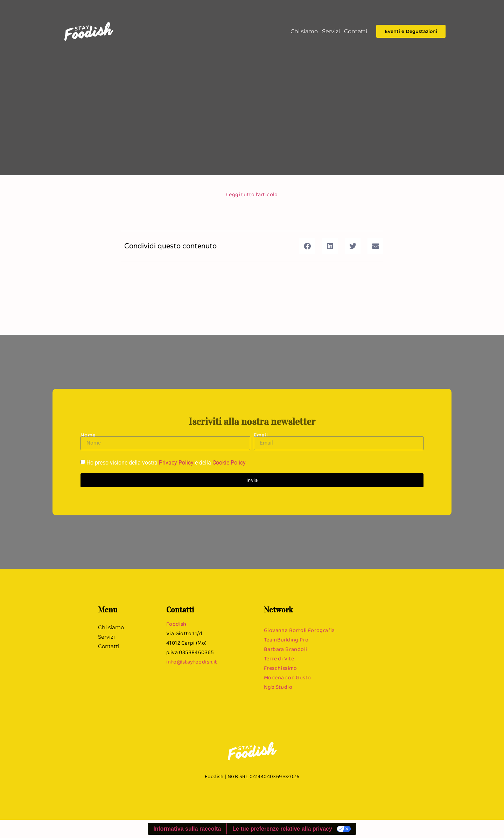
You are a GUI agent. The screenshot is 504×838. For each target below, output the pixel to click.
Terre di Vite (279, 658)
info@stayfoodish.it (192, 662)
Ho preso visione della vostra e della (166, 463)
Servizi (331, 31)
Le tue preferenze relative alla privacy (282, 829)
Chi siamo (304, 31)
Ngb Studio (278, 687)
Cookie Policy (229, 463)
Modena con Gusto (287, 677)
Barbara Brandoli (285, 649)
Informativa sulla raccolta (187, 829)
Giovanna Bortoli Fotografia (299, 630)
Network (278, 610)
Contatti (356, 31)
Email (261, 435)
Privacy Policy (176, 463)
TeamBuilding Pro (286, 640)
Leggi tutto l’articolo (252, 194)
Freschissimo (281, 668)
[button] (307, 246)
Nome (88, 435)
